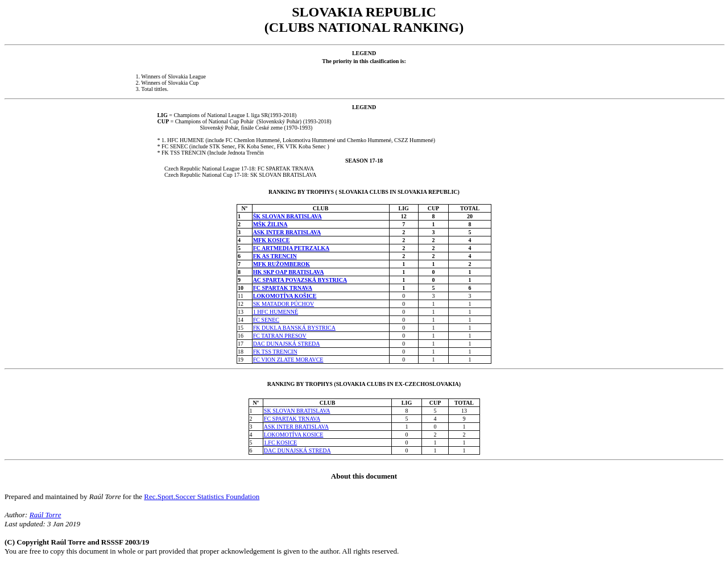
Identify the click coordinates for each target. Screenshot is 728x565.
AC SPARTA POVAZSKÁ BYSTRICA (300, 280)
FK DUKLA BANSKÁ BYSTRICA (294, 328)
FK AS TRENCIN (275, 256)
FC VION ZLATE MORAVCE (288, 360)
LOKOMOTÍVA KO (278, 296)
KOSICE (278, 240)
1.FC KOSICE (280, 443)
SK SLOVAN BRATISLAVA (297, 411)
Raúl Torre (45, 515)
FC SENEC (266, 320)
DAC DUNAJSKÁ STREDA (287, 344)
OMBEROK (295, 264)
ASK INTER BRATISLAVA (287, 232)
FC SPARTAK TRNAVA (283, 288)
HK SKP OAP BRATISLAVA (289, 272)
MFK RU (264, 264)
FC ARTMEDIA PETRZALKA (291, 248)
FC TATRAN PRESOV (280, 336)
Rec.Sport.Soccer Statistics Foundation (202, 497)
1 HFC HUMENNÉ (276, 312)
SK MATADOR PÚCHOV (284, 304)
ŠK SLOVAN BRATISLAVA (288, 216)
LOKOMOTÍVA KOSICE (294, 435)
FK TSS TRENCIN (275, 352)
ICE (312, 296)
